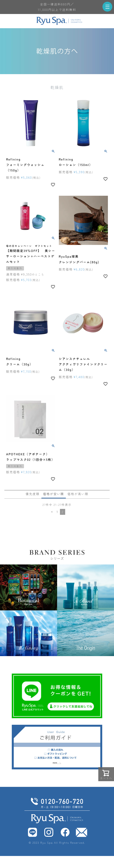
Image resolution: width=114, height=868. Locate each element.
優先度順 (33, 494)
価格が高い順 (78, 494)
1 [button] (57, 512)
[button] (52, 512)
